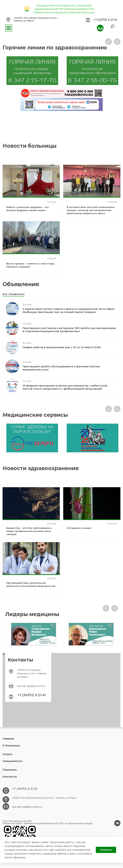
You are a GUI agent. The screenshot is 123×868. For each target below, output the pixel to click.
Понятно (106, 850)
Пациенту (10, 770)
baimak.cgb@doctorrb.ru (32, 686)
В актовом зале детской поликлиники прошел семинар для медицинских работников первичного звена (91, 210)
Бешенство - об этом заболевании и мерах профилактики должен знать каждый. (29, 531)
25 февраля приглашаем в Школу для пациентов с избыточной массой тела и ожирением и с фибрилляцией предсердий (65, 387)
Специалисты (12, 761)
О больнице (11, 745)
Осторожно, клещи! (79, 528)
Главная (8, 739)
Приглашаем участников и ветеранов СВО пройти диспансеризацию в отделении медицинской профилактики (69, 330)
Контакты (10, 777)
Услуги (7, 754)
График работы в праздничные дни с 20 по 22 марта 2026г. (62, 347)
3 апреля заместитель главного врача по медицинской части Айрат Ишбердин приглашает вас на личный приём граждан (69, 311)
